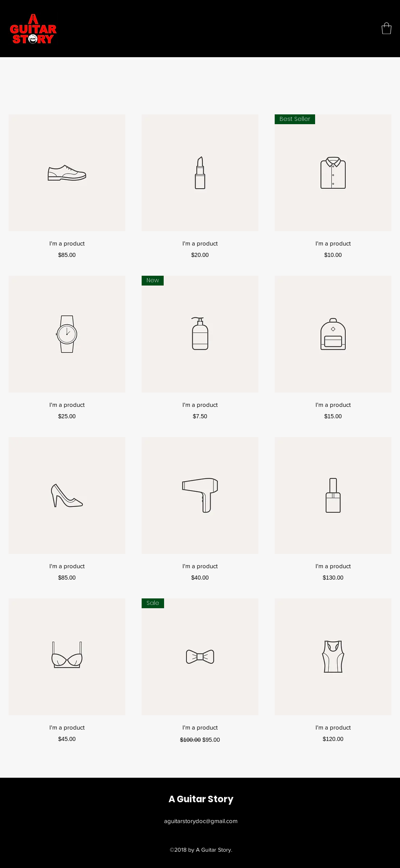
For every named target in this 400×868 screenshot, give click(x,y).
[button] (387, 28)
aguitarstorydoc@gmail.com (201, 821)
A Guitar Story (201, 799)
